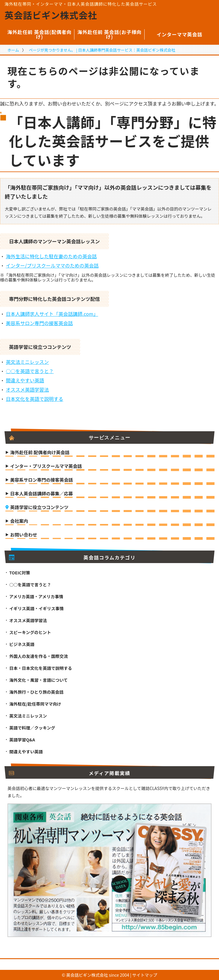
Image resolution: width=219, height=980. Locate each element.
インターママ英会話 (179, 34)
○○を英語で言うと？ (30, 371)
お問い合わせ (24, 535)
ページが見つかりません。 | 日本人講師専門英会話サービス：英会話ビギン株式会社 (102, 50)
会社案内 (19, 521)
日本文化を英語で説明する (35, 399)
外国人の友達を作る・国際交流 (39, 656)
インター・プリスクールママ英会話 (46, 466)
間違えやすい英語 (25, 380)
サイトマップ (145, 975)
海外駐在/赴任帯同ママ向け (35, 704)
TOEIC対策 (20, 573)
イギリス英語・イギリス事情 (36, 608)
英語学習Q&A (22, 740)
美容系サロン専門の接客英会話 (39, 323)
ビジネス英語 (22, 644)
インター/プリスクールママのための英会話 (52, 265)
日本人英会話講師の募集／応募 (42, 494)
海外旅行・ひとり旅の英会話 (36, 692)
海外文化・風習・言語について (39, 680)
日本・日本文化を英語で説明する (41, 668)
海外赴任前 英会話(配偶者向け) (39, 34)
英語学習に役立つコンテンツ (39, 508)
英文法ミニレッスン (27, 362)
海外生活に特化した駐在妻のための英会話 (51, 256)
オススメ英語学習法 (27, 389)
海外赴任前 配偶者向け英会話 (40, 453)
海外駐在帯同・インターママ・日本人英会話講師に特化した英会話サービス (81, 4)
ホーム (13, 50)
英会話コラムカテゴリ (72, 557)
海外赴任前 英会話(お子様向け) (110, 34)
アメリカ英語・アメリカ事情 (36, 596)
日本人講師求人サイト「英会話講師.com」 (52, 314)
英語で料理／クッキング (32, 728)
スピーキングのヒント (30, 632)
